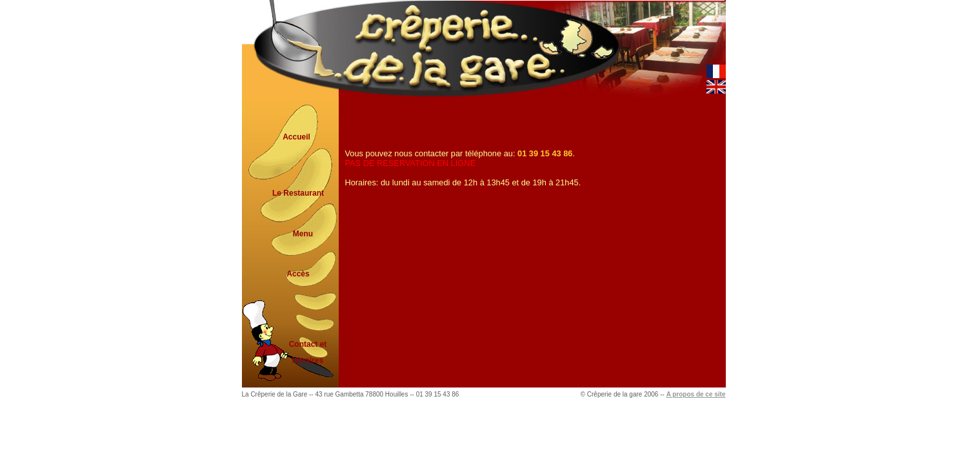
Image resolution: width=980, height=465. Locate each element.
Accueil (296, 137)
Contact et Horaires (308, 348)
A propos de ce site (696, 394)
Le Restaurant (298, 193)
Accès (298, 274)
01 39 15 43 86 (545, 153)
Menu (303, 234)
